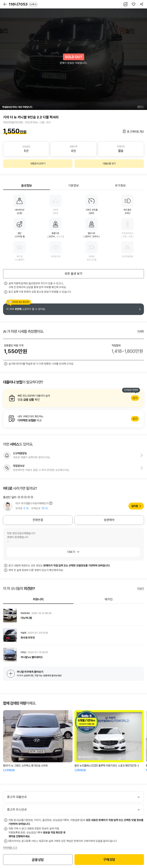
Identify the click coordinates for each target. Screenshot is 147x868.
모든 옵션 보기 (73, 274)
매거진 (109, 599)
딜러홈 (135, 506)
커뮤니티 (38, 599)
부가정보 (120, 186)
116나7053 (23, 4)
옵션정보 (27, 186)
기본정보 (73, 186)
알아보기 (73, 398)
